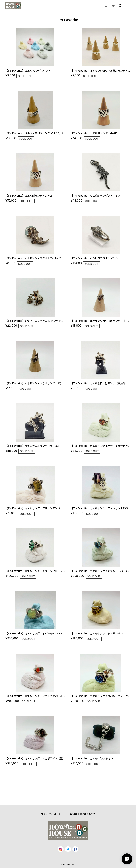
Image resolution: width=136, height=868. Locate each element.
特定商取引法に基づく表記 (82, 814)
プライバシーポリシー (52, 814)
